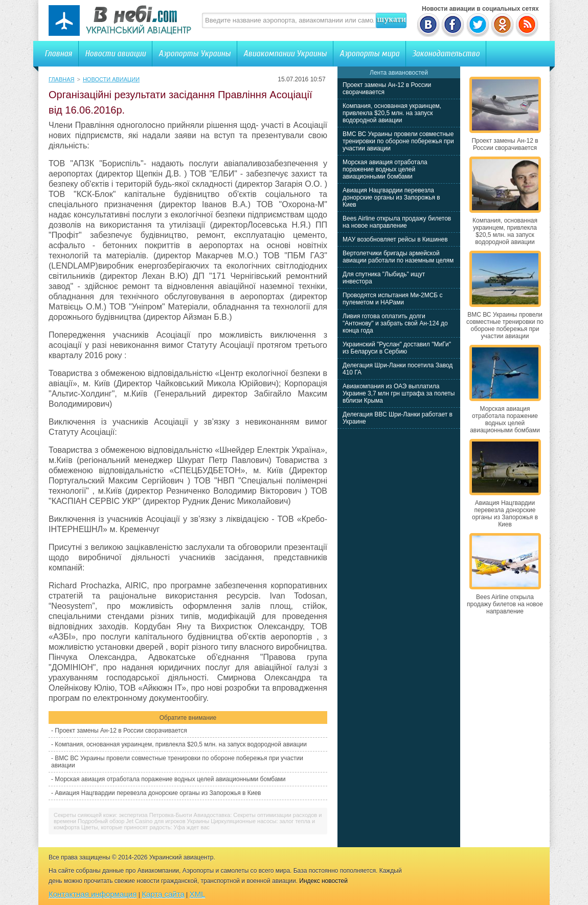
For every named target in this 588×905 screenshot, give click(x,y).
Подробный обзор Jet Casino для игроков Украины (143, 821)
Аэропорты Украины (195, 53)
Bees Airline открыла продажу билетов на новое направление (397, 222)
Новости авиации (115, 53)
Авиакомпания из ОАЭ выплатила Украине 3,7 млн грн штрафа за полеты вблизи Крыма (399, 393)
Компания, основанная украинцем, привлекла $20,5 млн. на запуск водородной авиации (181, 744)
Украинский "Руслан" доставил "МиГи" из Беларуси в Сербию (397, 348)
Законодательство (446, 53)
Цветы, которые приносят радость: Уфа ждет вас (145, 827)
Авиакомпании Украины (285, 53)
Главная (58, 53)
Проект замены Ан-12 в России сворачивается (121, 731)
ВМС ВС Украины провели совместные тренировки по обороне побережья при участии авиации (398, 141)
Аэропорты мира (369, 53)
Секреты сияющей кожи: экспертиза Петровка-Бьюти (123, 815)
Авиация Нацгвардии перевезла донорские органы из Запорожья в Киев (158, 793)
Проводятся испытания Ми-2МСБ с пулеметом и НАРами (393, 299)
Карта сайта (163, 894)
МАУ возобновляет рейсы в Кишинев (395, 239)
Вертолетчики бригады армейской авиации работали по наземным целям (398, 257)
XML (198, 894)
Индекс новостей (323, 881)
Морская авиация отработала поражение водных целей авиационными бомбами (170, 779)
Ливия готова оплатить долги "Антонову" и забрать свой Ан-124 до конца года (395, 323)
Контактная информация (93, 894)
